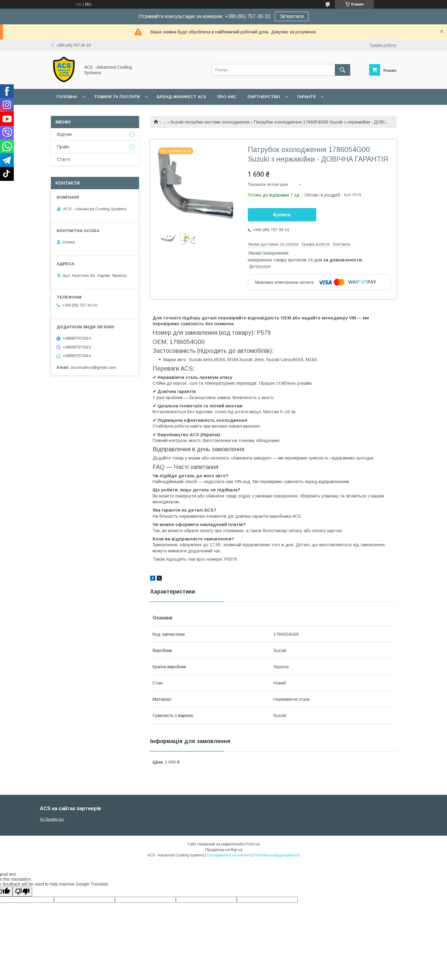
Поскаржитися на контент (229, 855)
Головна (67, 97)
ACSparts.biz (52, 819)
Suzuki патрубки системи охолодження (210, 122)
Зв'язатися (292, 16)
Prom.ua (253, 844)
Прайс (63, 147)
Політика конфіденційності (277, 855)
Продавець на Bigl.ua (224, 850)
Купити (282, 215)
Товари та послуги (117, 97)
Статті (63, 159)
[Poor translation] (22, 892)
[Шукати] (343, 70)
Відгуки (64, 134)
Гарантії (306, 97)
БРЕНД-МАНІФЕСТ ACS (182, 97)
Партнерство (264, 97)
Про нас (227, 97)
